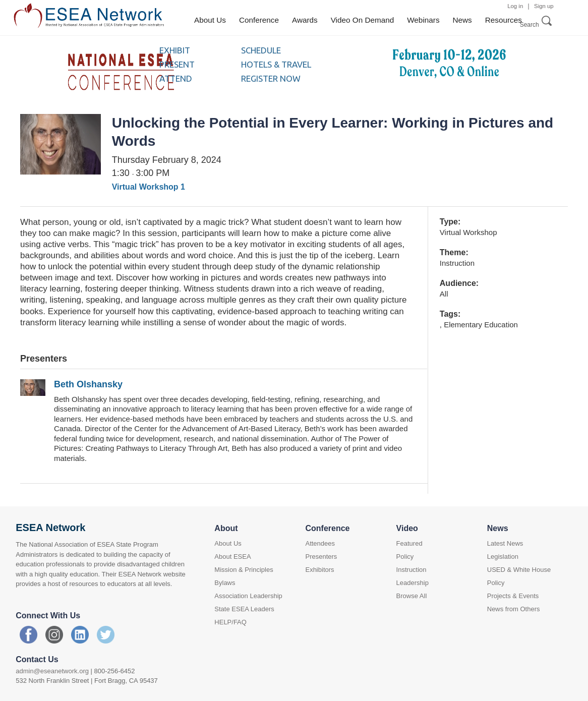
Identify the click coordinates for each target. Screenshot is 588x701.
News (462, 20)
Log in (515, 6)
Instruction (411, 570)
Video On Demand (363, 20)
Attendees (320, 543)
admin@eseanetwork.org (52, 671)
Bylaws (225, 583)
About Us (210, 20)
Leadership (413, 583)
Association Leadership (248, 596)
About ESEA (232, 557)
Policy (405, 557)
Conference (259, 20)
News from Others (514, 609)
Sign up (544, 6)
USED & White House (519, 570)
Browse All (412, 596)
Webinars (423, 20)
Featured (409, 543)
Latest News (505, 543)
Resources (504, 20)
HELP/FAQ (230, 622)
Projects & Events (513, 596)
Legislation (503, 557)
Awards (305, 20)
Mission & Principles (244, 570)
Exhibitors (319, 570)
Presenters (321, 557)
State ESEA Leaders (244, 609)
